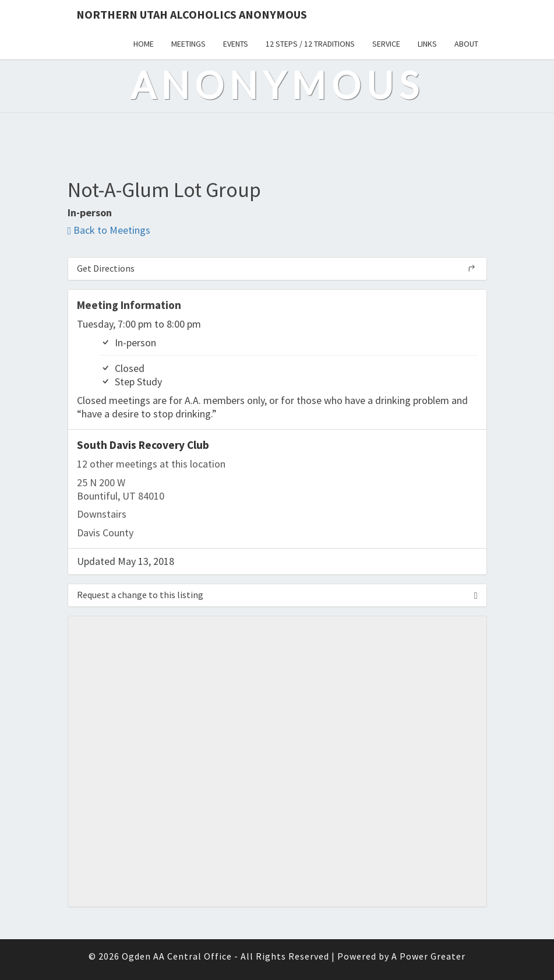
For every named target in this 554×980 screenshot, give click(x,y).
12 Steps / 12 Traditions (310, 44)
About (466, 44)
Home (144, 44)
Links (427, 44)
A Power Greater (428, 956)
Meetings (188, 44)
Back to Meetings (109, 230)
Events (236, 44)
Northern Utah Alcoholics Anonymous (192, 14)
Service (386, 44)
